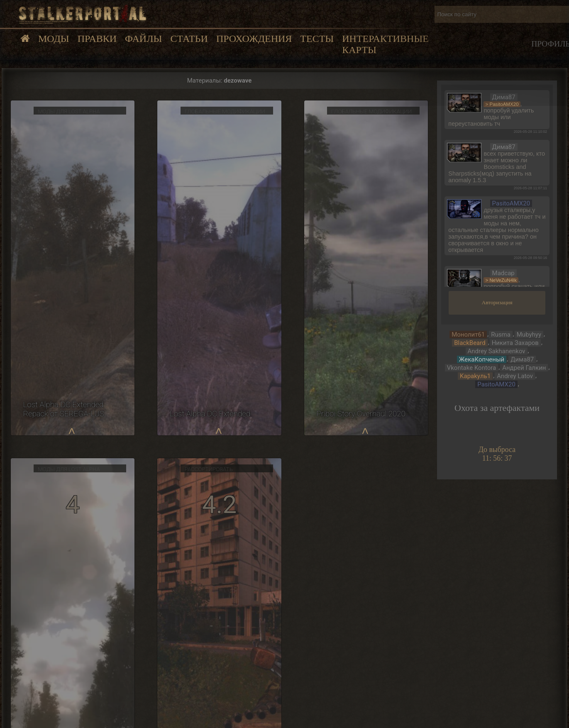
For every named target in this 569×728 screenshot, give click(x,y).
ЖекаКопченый (482, 359)
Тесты (317, 39)
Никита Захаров (515, 343)
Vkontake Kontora (472, 368)
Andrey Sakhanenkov (497, 351)
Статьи (189, 39)
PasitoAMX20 (496, 384)
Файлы (143, 39)
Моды (54, 39)
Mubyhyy (529, 335)
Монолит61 (468, 335)
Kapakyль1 (475, 376)
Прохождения (254, 39)
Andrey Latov (515, 376)
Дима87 (522, 359)
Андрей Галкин (524, 368)
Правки (97, 39)
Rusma (501, 335)
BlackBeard (470, 343)
